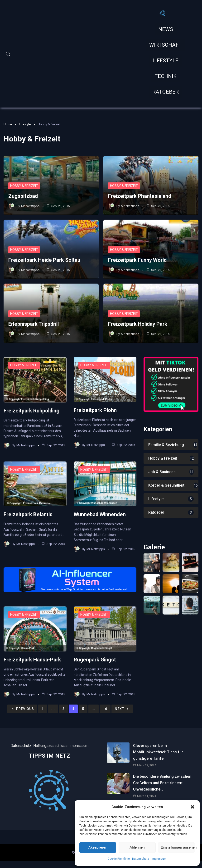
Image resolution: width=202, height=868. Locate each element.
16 (105, 709)
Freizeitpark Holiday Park (138, 324)
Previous (22, 709)
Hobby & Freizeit (24, 186)
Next (122, 709)
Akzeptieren (98, 847)
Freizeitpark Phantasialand (140, 196)
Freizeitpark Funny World (137, 260)
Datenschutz (141, 859)
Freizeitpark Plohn (95, 410)
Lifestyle (25, 124)
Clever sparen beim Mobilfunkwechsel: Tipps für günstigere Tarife (158, 752)
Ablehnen (137, 847)
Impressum (159, 859)
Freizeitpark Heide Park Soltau (44, 260)
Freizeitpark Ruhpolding (31, 411)
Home (8, 124)
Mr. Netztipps (30, 206)
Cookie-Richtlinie (119, 859)
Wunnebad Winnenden (100, 514)
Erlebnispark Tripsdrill (34, 324)
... (53, 709)
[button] (192, 807)
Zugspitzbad (23, 196)
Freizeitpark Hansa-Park (32, 660)
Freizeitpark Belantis (28, 514)
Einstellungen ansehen (178, 847)
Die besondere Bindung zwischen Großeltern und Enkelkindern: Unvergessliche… (162, 783)
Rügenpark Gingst (95, 660)
